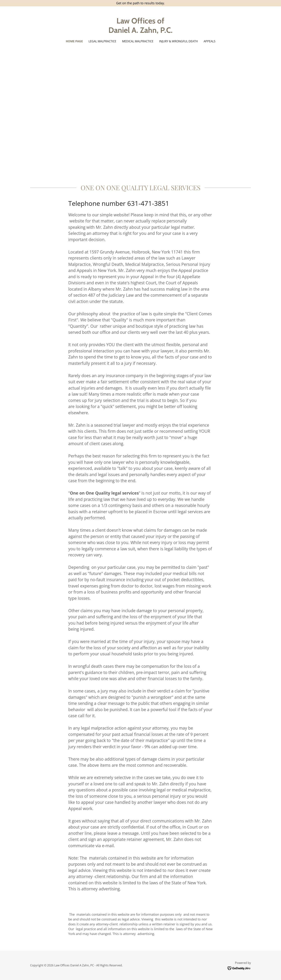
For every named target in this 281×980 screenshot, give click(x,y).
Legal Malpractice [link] (102, 41)
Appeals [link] (209, 41)
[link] (141, 32)
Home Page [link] (74, 41)
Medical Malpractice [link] (138, 41)
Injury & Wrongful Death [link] (178, 41)
